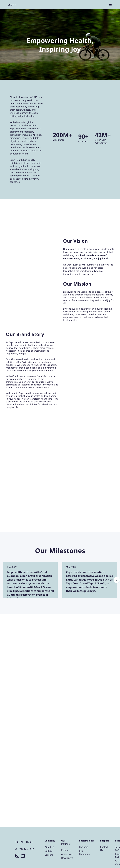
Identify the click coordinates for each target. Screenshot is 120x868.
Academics (67, 854)
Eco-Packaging (85, 852)
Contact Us (104, 848)
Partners (84, 847)
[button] (110, 5)
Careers (49, 855)
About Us (49, 847)
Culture (49, 851)
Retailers (66, 850)
